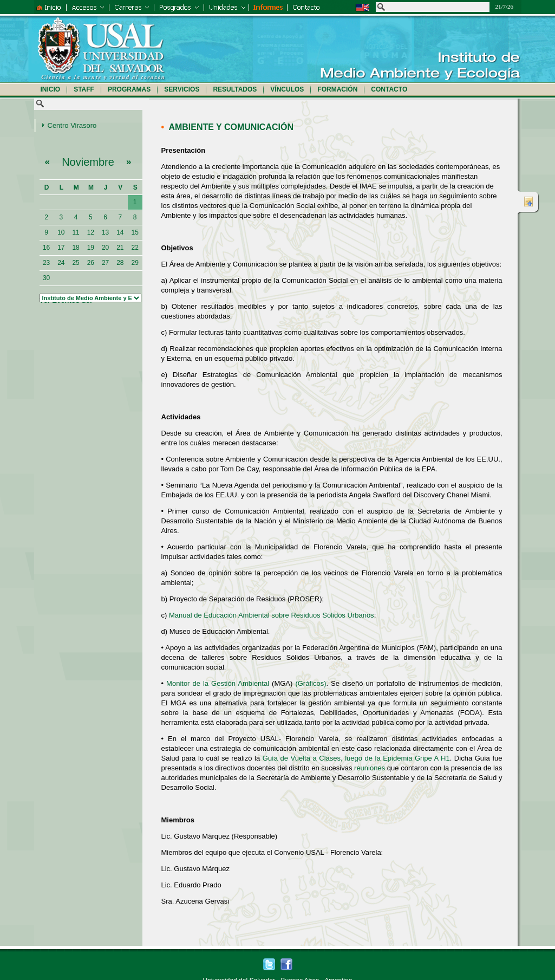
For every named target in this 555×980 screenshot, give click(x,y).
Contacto (321, 7)
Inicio (50, 7)
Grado (131, 7)
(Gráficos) (311, 683)
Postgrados (179, 7)
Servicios (182, 89)
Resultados (235, 89)
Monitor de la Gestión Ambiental (218, 683)
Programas (129, 89)
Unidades (227, 7)
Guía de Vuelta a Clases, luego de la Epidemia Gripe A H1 (356, 758)
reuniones (370, 768)
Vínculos (287, 89)
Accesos (87, 7)
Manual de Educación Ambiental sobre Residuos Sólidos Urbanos (272, 615)
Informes (268, 7)
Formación (337, 89)
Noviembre (88, 165)
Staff (84, 89)
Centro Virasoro (72, 125)
